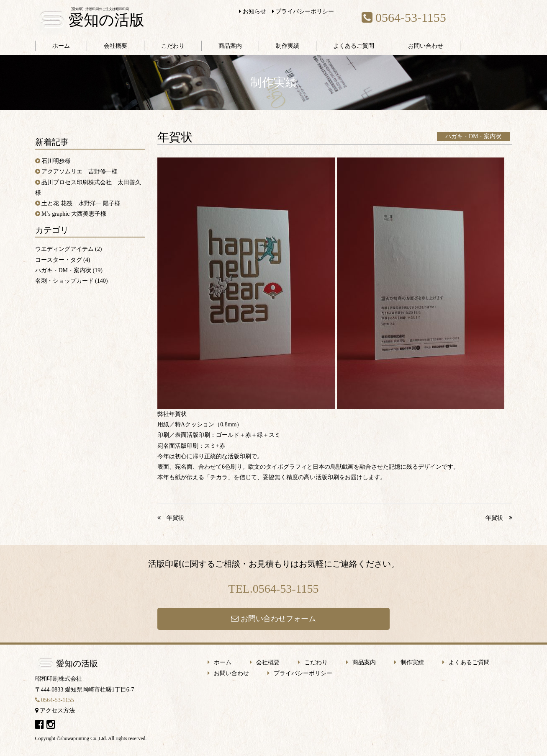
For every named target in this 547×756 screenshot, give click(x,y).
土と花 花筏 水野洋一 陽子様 (81, 203)
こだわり (173, 46)
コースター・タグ (59, 260)
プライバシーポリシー (303, 12)
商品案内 (230, 46)
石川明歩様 (56, 161)
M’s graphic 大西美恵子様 (74, 214)
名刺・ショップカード (64, 281)
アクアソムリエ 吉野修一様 (80, 172)
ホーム (61, 46)
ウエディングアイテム (64, 249)
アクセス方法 (55, 711)
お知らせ (253, 12)
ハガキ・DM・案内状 (474, 136)
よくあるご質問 (354, 46)
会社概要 (116, 46)
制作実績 (288, 46)
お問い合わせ (426, 46)
